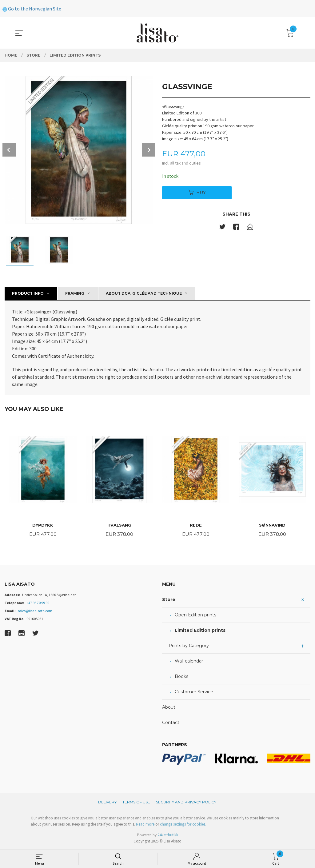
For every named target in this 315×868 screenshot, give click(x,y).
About (169, 708)
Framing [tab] (75, 293)
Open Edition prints (195, 615)
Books (181, 677)
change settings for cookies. (183, 825)
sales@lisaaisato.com (35, 611)
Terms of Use (136, 803)
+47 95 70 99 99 (38, 603)
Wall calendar (189, 662)
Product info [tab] (28, 293)
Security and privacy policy (186, 803)
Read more (145, 825)
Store (169, 600)
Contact (171, 723)
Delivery (107, 803)
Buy (197, 193)
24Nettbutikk (168, 836)
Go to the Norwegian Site (32, 9)
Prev (9, 150)
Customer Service (194, 692)
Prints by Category (189, 646)
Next (149, 150)
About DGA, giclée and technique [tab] (144, 293)
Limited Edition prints (200, 631)
